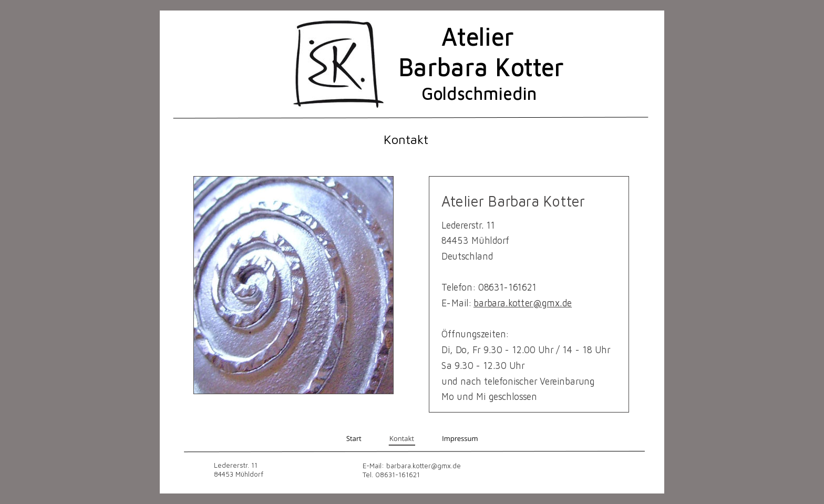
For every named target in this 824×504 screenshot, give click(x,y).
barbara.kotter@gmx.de (523, 302)
